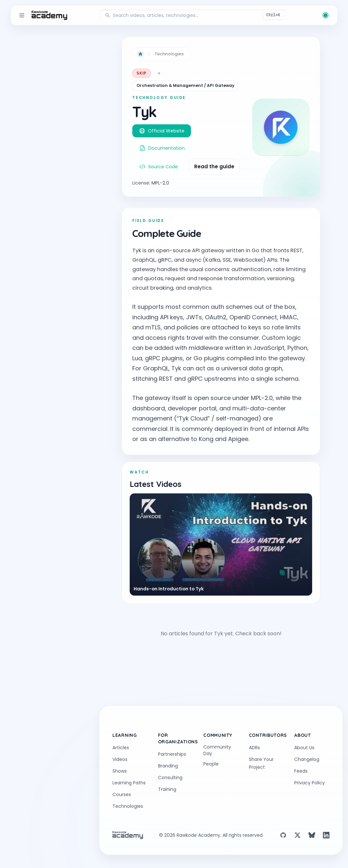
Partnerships (172, 754)
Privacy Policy (310, 783)
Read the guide (214, 166)
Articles (121, 748)
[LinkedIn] (326, 835)
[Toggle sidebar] (22, 15)
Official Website (162, 131)
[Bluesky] (312, 835)
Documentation (162, 148)
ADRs (254, 748)
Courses (122, 794)
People (211, 764)
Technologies (169, 54)
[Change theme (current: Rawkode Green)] (326, 15)
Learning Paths (129, 783)
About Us (304, 748)
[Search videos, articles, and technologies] (193, 15)
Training (167, 789)
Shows (120, 771)
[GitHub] (283, 835)
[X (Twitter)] (297, 835)
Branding (168, 766)
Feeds (301, 771)
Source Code (159, 167)
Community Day (217, 750)
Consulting (170, 778)
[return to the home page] (49, 15)
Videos (120, 759)
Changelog (307, 759)
